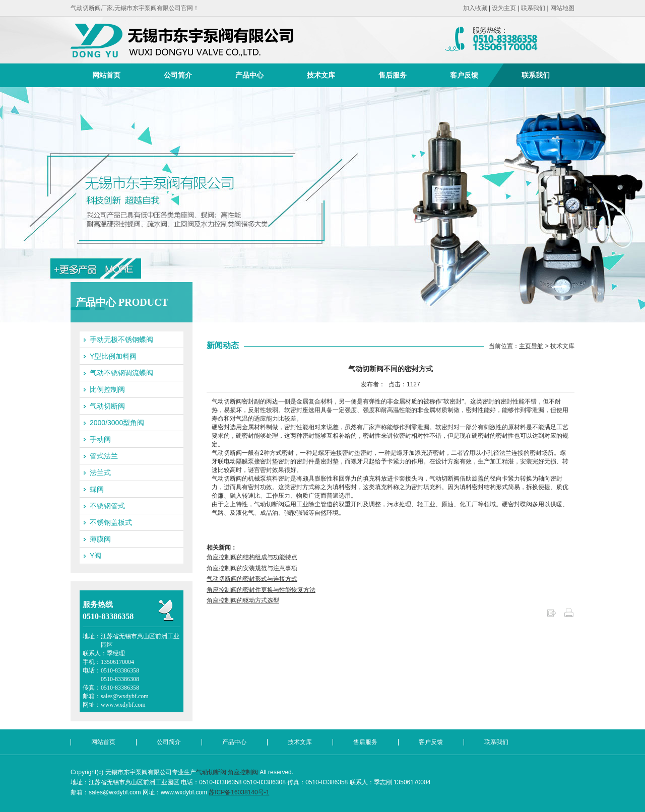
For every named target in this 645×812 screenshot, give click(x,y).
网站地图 (562, 8)
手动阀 (100, 439)
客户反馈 (464, 75)
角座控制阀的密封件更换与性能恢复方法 (261, 590)
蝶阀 (97, 489)
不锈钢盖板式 (111, 522)
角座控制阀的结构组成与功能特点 (252, 557)
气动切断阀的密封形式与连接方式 (252, 579)
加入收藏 (475, 8)
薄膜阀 (100, 539)
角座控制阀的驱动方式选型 (243, 600)
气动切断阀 (107, 406)
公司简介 (178, 75)
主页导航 (531, 346)
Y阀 (95, 556)
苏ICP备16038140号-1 (239, 792)
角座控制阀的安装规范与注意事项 (252, 568)
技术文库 (321, 75)
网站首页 (106, 75)
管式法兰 (104, 456)
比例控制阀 (107, 389)
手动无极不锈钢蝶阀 (121, 340)
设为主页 (504, 8)
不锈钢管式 (107, 506)
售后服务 (393, 75)
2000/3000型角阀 (117, 423)
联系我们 (533, 8)
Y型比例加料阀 (113, 356)
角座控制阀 (243, 772)
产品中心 (249, 75)
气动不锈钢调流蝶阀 (121, 373)
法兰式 (100, 472)
